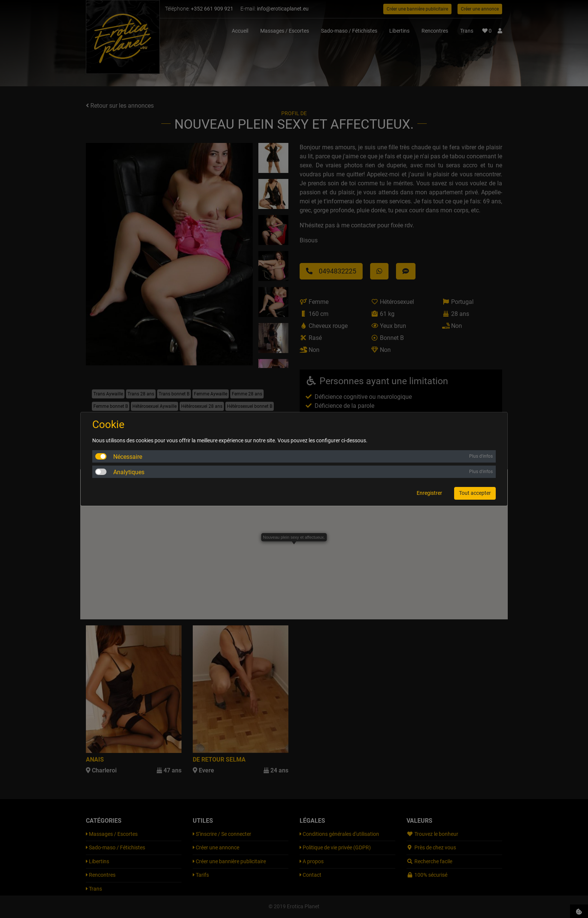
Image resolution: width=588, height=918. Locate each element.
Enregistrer (429, 493)
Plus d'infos (481, 456)
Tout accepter (475, 493)
